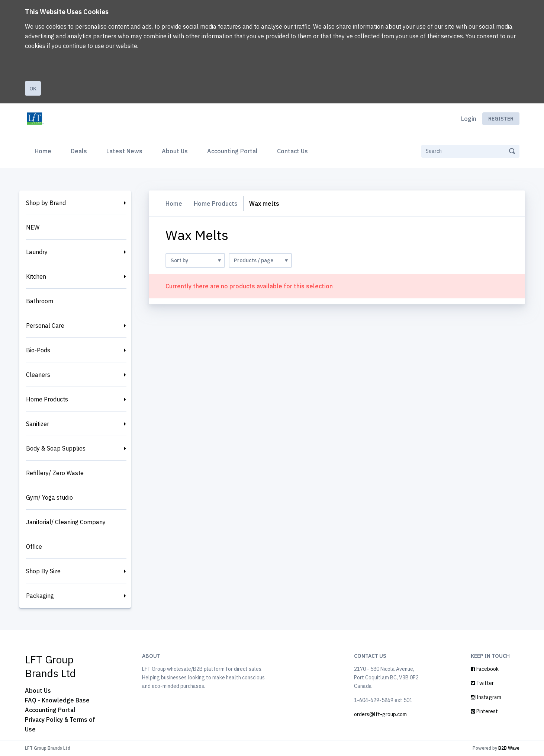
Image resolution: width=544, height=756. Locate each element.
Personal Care (45, 326)
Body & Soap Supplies (56, 448)
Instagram (486, 697)
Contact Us (292, 151)
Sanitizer (38, 424)
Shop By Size (43, 571)
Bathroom (40, 301)
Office (34, 547)
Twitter (482, 683)
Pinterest (484, 711)
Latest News (124, 151)
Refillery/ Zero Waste (55, 473)
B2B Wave (509, 748)
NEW (33, 227)
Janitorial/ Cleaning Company (66, 522)
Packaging (40, 596)
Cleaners (38, 375)
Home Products (47, 399)
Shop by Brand (46, 203)
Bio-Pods (38, 350)
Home (44, 150)
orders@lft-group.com (380, 714)
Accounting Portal (232, 151)
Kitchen (36, 276)
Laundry (37, 252)
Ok (33, 89)
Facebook (485, 669)
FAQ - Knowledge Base (57, 700)
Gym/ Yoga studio (49, 497)
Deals (79, 151)
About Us (175, 151)
